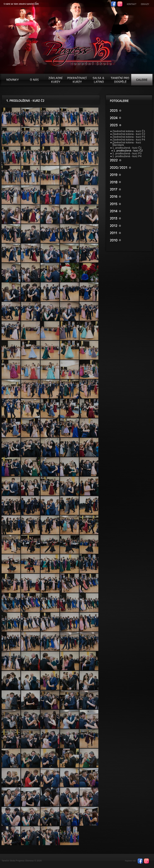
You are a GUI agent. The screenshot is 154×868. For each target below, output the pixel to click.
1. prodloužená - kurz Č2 (128, 151)
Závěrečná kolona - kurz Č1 (129, 131)
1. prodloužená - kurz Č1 (127, 148)
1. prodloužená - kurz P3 (127, 153)
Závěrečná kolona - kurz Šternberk (127, 144)
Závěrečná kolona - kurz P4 (129, 140)
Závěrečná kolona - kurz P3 (129, 137)
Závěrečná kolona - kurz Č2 (129, 134)
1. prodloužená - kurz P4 (127, 156)
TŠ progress (78, 51)
